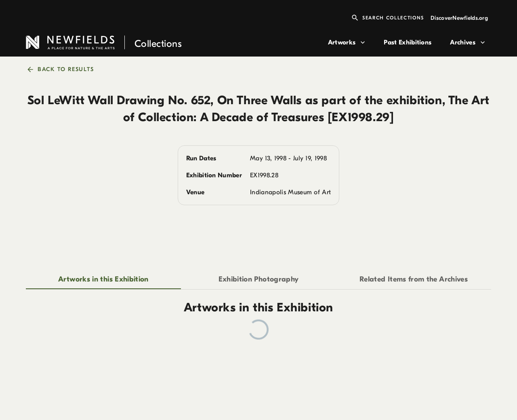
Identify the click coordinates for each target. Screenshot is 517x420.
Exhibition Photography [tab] (259, 279)
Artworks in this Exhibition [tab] (103, 279)
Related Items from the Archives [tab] (414, 279)
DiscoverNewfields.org (459, 18)
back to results (61, 69)
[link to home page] (174, 43)
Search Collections (388, 18)
